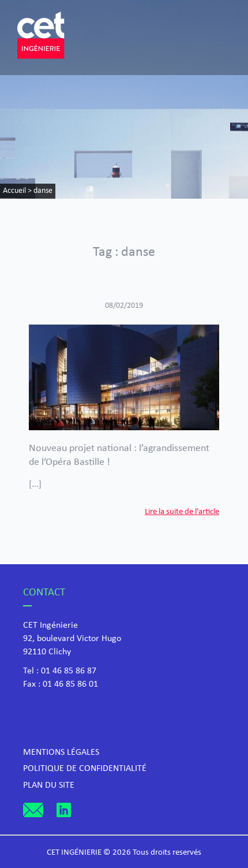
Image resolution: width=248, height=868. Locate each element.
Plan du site (49, 785)
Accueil (14, 191)
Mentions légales (61, 752)
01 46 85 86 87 (69, 671)
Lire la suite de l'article (182, 512)
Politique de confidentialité (85, 769)
